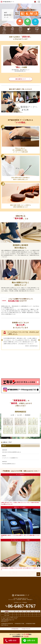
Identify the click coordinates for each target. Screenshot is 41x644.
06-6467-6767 (22, 606)
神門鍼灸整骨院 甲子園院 (20, 624)
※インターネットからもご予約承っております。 (10, 617)
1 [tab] (19, 75)
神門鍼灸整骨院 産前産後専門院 (7, 624)
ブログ (23, 446)
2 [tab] (21, 75)
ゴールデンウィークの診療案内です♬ (10, 458)
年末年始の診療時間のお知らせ (9, 464)
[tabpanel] (20, 59)
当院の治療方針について (20, 79)
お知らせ (4, 446)
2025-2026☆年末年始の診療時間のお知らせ (12, 452)
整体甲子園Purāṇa (5, 625)
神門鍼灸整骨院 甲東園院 (31, 624)
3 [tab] (22, 75)
